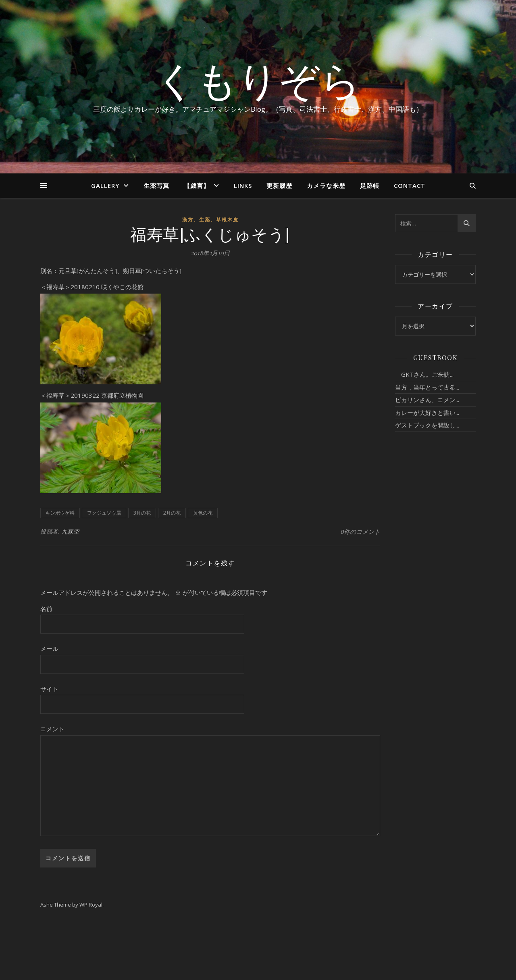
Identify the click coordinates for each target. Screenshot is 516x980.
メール (49, 648)
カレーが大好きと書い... (427, 413)
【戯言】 (197, 186)
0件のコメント (360, 532)
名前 (46, 609)
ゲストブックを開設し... (427, 425)
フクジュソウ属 (104, 513)
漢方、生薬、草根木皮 (210, 220)
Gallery (105, 186)
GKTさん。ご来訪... (424, 374)
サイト (49, 689)
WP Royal (91, 905)
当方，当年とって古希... (427, 387)
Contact (410, 186)
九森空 (71, 531)
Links (243, 186)
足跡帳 (370, 186)
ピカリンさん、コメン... (427, 400)
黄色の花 (203, 513)
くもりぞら (258, 79)
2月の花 (172, 513)
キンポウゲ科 (60, 513)
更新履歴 (279, 186)
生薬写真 (156, 186)
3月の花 (142, 513)
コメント (52, 729)
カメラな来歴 (326, 186)
